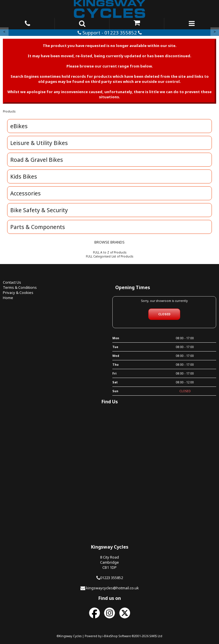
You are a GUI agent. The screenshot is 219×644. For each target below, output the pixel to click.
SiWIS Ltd (156, 636)
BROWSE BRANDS (109, 242)
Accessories (26, 193)
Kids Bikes (24, 176)
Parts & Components (38, 227)
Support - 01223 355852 (110, 33)
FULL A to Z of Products (110, 252)
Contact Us (12, 282)
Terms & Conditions (20, 287)
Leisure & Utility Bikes (39, 143)
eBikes (19, 126)
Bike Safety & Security (39, 210)
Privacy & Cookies (18, 293)
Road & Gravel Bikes (37, 160)
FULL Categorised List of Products (109, 256)
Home (8, 298)
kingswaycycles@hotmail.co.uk (112, 588)
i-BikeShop (110, 636)
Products (9, 111)
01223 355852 (111, 578)
